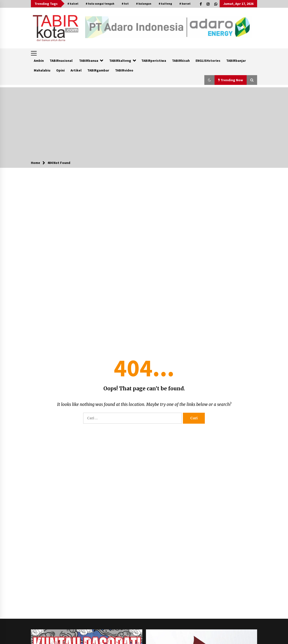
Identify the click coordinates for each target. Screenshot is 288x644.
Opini (60, 70)
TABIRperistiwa (154, 61)
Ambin (39, 61)
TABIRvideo (124, 70)
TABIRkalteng (120, 61)
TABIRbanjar (236, 61)
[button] (209, 80)
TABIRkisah (181, 61)
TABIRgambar (98, 70)
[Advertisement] (144, 121)
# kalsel (73, 4)
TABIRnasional (61, 61)
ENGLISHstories (208, 61)
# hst (125, 4)
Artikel (76, 70)
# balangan (144, 4)
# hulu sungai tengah (100, 4)
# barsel (185, 4)
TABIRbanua (89, 61)
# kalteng (165, 4)
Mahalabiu (42, 70)
